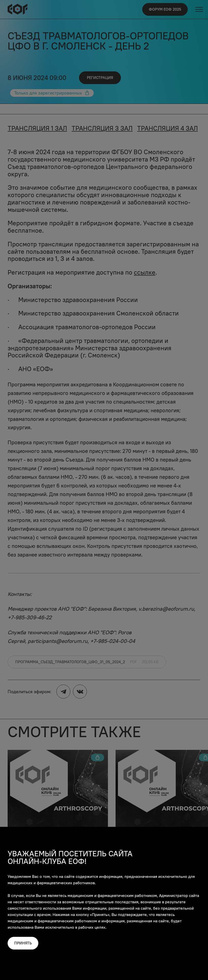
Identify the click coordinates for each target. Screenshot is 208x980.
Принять (23, 943)
